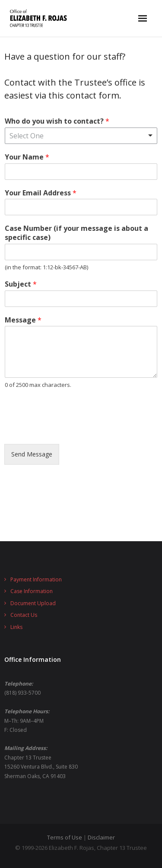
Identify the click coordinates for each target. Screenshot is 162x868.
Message (23, 320)
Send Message (32, 454)
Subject (21, 284)
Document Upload (33, 603)
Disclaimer (101, 837)
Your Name (27, 157)
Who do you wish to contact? (57, 121)
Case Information (32, 591)
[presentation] (70, 430)
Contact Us (24, 615)
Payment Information (36, 579)
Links (16, 627)
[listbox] (81, 136)
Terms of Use (65, 837)
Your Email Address (41, 193)
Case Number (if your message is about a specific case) (76, 233)
